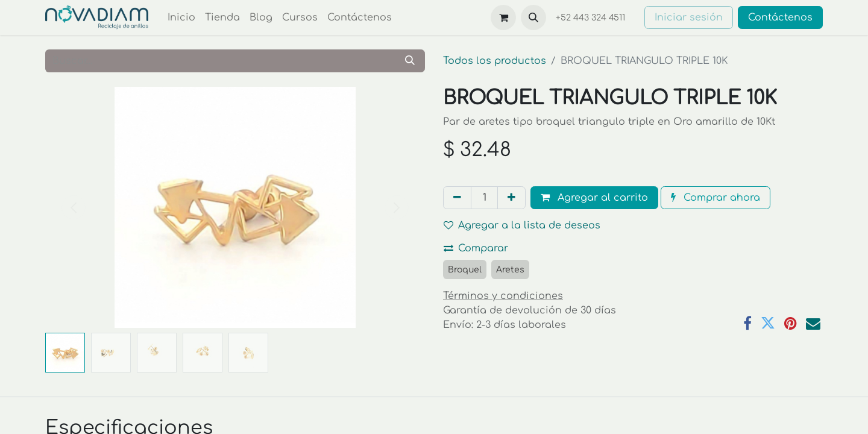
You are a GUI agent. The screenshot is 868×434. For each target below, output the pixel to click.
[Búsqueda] (410, 61)
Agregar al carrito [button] (594, 198)
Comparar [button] (476, 248)
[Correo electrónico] (813, 323)
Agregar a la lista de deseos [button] (522, 225)
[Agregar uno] (511, 198)
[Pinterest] (791, 323)
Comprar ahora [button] (715, 198)
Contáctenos (780, 17)
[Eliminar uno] (457, 198)
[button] (533, 17)
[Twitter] (768, 323)
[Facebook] (747, 323)
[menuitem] (181, 17)
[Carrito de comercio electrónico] (503, 17)
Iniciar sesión (689, 17)
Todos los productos (495, 61)
